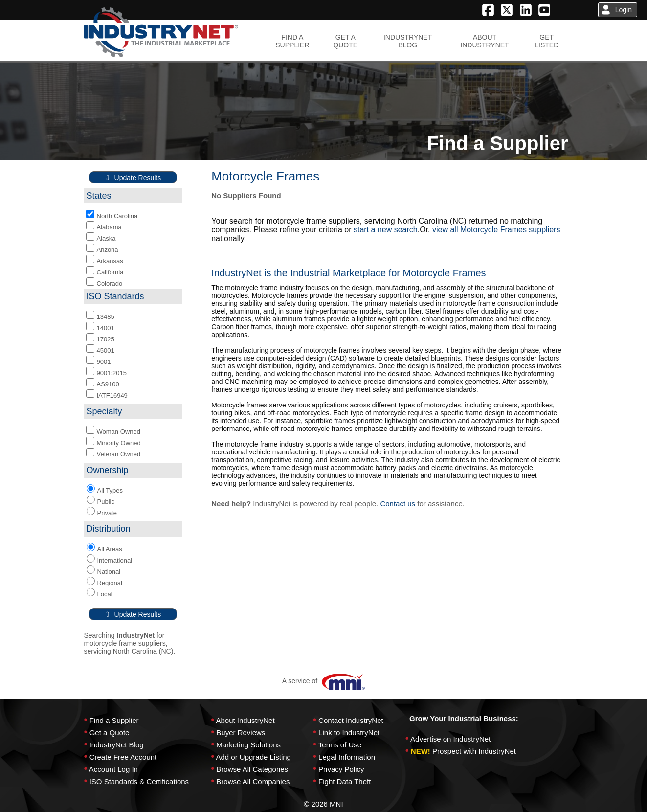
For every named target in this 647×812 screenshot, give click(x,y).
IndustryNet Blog (117, 745)
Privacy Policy (341, 769)
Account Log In (113, 769)
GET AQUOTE (345, 41)
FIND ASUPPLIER (292, 41)
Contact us (398, 504)
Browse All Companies (253, 781)
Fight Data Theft (345, 781)
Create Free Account (123, 757)
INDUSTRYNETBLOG (408, 41)
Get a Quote (110, 733)
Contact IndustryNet (351, 720)
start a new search (386, 230)
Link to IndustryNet (349, 733)
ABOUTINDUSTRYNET (484, 41)
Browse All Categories (252, 769)
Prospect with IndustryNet (474, 751)
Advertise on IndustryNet (450, 739)
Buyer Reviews (241, 733)
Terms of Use (340, 745)
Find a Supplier (114, 720)
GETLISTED (547, 41)
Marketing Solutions (248, 745)
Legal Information (347, 757)
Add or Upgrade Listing (253, 757)
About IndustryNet (245, 720)
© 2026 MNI (323, 804)
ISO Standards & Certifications (139, 781)
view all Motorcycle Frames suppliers (496, 230)
